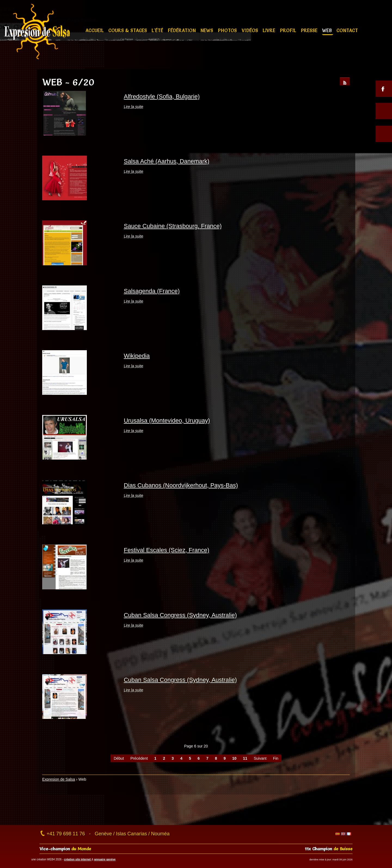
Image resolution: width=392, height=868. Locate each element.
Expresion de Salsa (59, 779)
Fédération (182, 30)
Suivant (260, 758)
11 (245, 758)
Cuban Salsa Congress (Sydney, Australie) (180, 615)
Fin (276, 758)
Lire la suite (134, 107)
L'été (158, 30)
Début (119, 758)
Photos (228, 30)
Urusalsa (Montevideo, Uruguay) (167, 421)
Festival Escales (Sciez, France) (167, 550)
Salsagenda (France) (152, 291)
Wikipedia (137, 356)
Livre (270, 30)
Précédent (139, 758)
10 (234, 758)
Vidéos (251, 30)
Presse (310, 30)
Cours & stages (128, 30)
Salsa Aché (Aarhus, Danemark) (167, 161)
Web (328, 30)
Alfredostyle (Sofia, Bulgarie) (162, 96)
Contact (347, 30)
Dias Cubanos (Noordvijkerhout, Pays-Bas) (181, 485)
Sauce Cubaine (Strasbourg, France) (173, 226)
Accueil (95, 30)
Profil (289, 30)
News (207, 30)
